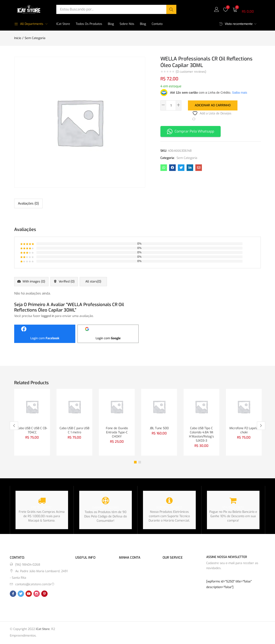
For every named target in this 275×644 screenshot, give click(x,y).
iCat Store (63, 24)
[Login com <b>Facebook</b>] (45, 333)
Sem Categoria (35, 38)
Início (18, 38)
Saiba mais (240, 93)
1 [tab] (135, 463)
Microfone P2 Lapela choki (244, 430)
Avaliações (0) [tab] (28, 203)
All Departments (29, 24)
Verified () (71, 282)
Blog (111, 24)
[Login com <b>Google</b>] (108, 333)
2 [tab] (140, 463)
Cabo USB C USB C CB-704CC (32, 430)
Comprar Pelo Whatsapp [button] (191, 131)
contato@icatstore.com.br (33, 585)
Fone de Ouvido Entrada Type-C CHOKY (117, 432)
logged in (48, 316)
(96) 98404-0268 (28, 565)
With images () (35, 282)
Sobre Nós (127, 24)
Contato (157, 24)
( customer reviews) (191, 72)
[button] (247, 9)
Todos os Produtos (89, 24)
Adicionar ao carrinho (213, 105)
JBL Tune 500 (159, 428)
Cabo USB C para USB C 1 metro (74, 430)
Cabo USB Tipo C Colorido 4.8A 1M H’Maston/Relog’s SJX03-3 (201, 435)
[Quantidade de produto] (171, 105)
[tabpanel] (32, 422)
